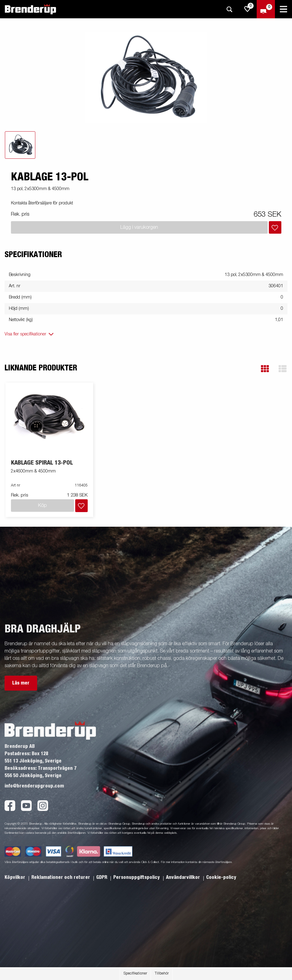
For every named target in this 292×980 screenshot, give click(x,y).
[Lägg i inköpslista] (275, 227)
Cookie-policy (221, 877)
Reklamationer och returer (61, 877)
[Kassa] (266, 9)
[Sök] (229, 9)
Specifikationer (135, 974)
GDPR (102, 877)
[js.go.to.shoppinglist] (248, 9)
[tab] (20, 145)
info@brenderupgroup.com (34, 786)
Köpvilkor (16, 877)
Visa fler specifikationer (25, 334)
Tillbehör (162, 974)
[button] (265, 369)
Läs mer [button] (21, 683)
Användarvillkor (184, 877)
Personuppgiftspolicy (137, 877)
